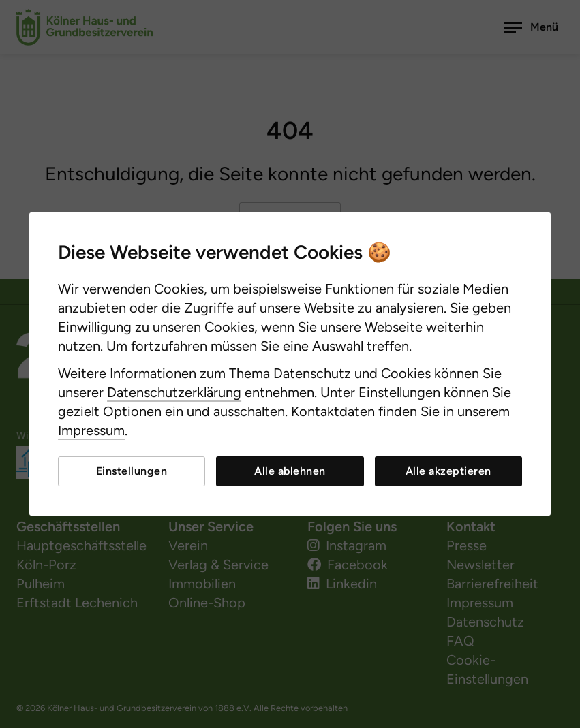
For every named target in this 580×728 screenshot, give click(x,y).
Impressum (91, 430)
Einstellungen (132, 471)
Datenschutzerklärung (174, 392)
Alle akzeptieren (448, 471)
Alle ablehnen (290, 471)
